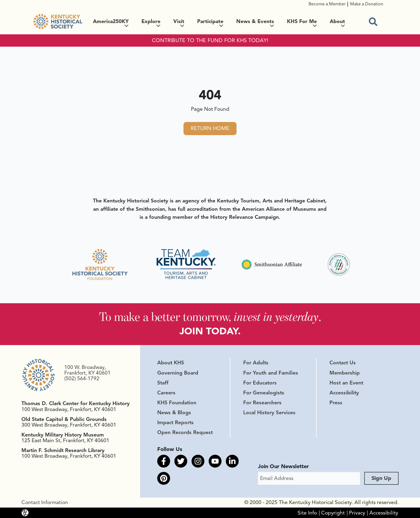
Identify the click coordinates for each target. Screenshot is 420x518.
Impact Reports (175, 423)
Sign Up (381, 478)
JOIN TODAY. (210, 331)
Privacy (357, 513)
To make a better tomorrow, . (210, 317)
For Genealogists (264, 393)
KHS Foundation (177, 403)
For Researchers (262, 403)
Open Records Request (185, 432)
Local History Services (269, 413)
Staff (163, 383)
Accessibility (344, 393)
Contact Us (343, 363)
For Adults (256, 363)
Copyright (333, 513)
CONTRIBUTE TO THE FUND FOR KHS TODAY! (210, 40)
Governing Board (178, 373)
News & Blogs (174, 413)
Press (336, 403)
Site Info (307, 513)
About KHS (171, 363)
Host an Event (346, 383)
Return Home (210, 128)
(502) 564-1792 (82, 379)
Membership (345, 373)
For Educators (260, 383)
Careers (166, 393)
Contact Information (45, 502)
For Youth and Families (271, 373)
